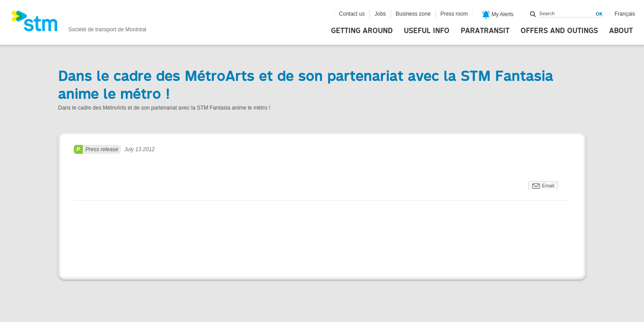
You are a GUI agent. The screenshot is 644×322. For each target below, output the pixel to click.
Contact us (352, 14)
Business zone (413, 14)
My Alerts (498, 15)
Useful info (427, 31)
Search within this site (533, 14)
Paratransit (485, 31)
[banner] (79, 24)
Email (548, 186)
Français (625, 14)
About (621, 31)
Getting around (362, 31)
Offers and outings (559, 31)
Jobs (380, 14)
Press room (454, 14)
